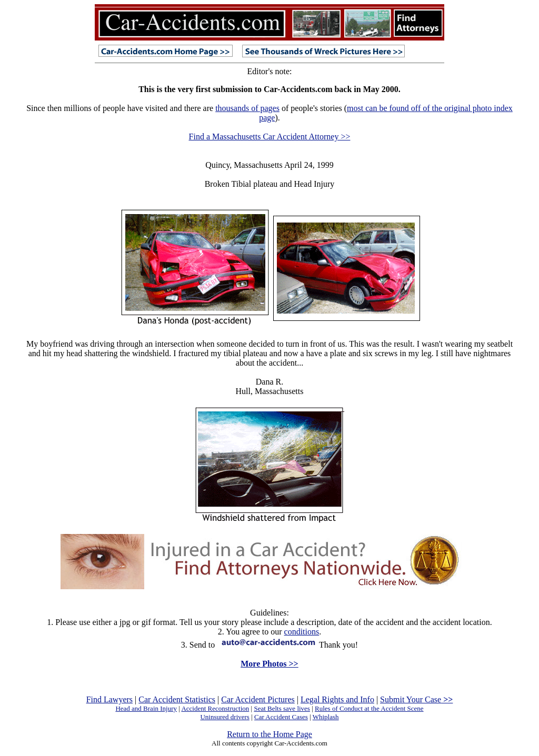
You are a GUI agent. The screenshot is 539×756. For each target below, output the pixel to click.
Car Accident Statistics (177, 699)
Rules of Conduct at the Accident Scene (369, 708)
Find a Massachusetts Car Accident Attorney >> (270, 137)
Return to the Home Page (269, 734)
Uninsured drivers (225, 717)
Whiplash (326, 717)
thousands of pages (247, 108)
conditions (302, 632)
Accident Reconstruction (215, 708)
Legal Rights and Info (337, 699)
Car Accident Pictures (258, 699)
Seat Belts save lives (282, 708)
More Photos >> (269, 664)
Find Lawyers (109, 699)
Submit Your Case (416, 699)
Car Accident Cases (281, 717)
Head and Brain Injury (146, 708)
